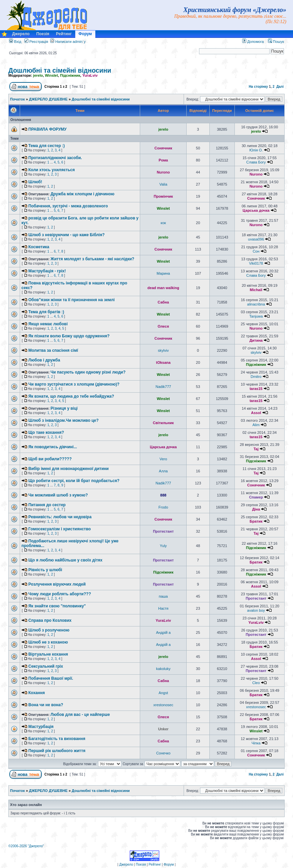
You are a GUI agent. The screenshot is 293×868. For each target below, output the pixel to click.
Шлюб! (35, 182)
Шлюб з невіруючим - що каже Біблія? (67, 235)
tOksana (163, 362)
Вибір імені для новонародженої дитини (69, 469)
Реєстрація (36, 42)
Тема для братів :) (46, 312)
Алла (163, 471)
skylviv (163, 350)
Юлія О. (256, 150)
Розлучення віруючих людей (57, 584)
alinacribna (256, 304)
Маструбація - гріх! (47, 271)
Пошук (276, 42)
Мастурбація (41, 727)
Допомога (253, 42)
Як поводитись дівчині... (53, 447)
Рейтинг (64, 34)
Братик (256, 521)
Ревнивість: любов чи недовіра (60, 517)
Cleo (256, 683)
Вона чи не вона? (46, 705)
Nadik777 (163, 387)
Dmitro (256, 377)
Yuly (163, 546)
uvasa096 (256, 239)
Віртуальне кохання (48, 654)
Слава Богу (256, 162)
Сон (256, 251)
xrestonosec (163, 705)
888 (163, 495)
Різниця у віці (64, 408)
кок (163, 223)
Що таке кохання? (46, 432)
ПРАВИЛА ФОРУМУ (47, 129)
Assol (256, 413)
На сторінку (259, 87)
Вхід (15, 42)
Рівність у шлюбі (45, 570)
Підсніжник (70, 75)
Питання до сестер (47, 505)
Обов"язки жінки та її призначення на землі (72, 300)
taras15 (256, 389)
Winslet (51, 75)
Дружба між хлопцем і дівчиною (82, 194)
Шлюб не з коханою (48, 642)
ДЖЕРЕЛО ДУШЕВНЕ (48, 99)
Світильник (163, 423)
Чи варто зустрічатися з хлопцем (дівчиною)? (74, 384)
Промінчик (163, 196)
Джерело (21, 34)
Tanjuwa (256, 316)
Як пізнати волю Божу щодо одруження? (69, 336)
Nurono (163, 172)
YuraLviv (90, 75)
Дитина (256, 340)
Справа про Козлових (50, 620)
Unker (163, 729)
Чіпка (256, 743)
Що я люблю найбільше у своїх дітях (65, 560)
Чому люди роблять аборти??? (60, 594)
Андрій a (163, 632)
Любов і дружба (44, 360)
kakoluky (163, 669)
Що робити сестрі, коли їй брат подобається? (74, 481)
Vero (163, 459)
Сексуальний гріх (46, 666)
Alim (256, 425)
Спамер (256, 497)
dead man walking (163, 288)
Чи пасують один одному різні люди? (88, 372)
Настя (163, 608)
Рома (163, 160)
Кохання (37, 693)
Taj (256, 449)
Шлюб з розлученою (49, 630)
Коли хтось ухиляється (52, 170)
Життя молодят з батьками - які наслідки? (92, 259)
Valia (163, 184)
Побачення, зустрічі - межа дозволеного (68, 206)
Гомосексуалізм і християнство (60, 529)
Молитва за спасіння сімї (53, 350)
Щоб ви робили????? (50, 459)
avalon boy (256, 610)
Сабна (163, 302)
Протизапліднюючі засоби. (55, 158)
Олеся (163, 326)
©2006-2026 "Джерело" (26, 846)
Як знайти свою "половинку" (57, 606)
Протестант (163, 531)
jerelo (38, 75)
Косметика (39, 247)
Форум (85, 34)
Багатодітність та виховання (57, 739)
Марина (163, 273)
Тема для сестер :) (47, 146)
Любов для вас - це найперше (80, 715)
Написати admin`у (70, 42)
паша (163, 596)
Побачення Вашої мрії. (51, 678)
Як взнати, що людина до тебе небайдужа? (71, 396)
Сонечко (163, 753)
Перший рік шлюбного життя (57, 751)
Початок (17, 99)
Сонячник (163, 148)
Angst (163, 693)
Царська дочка (256, 210)
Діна (256, 509)
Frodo (163, 507)
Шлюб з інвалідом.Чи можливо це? (64, 420)
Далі (280, 87)
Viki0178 (256, 263)
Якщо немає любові (48, 324)
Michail (256, 290)
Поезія (43, 34)
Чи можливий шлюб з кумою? (58, 495)
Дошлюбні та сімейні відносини (60, 70)
